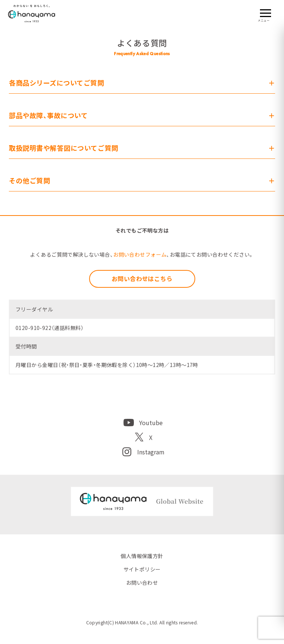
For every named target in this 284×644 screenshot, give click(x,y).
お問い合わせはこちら (142, 278)
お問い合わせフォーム (140, 254)
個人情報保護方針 (142, 556)
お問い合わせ (142, 583)
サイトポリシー (142, 569)
